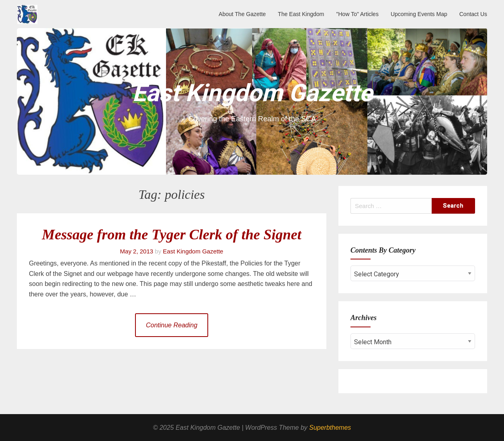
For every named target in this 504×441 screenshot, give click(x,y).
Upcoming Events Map (419, 14)
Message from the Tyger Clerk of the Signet (172, 235)
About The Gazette (242, 14)
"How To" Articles (358, 14)
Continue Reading (172, 325)
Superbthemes (330, 428)
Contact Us (473, 14)
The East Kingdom (301, 14)
